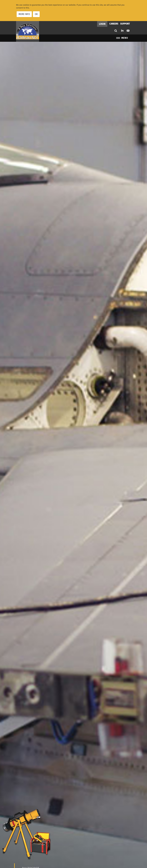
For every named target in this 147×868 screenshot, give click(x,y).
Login (102, 23)
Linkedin (122, 30)
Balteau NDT (28, 31)
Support (125, 23)
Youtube (128, 30)
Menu (122, 37)
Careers (114, 23)
